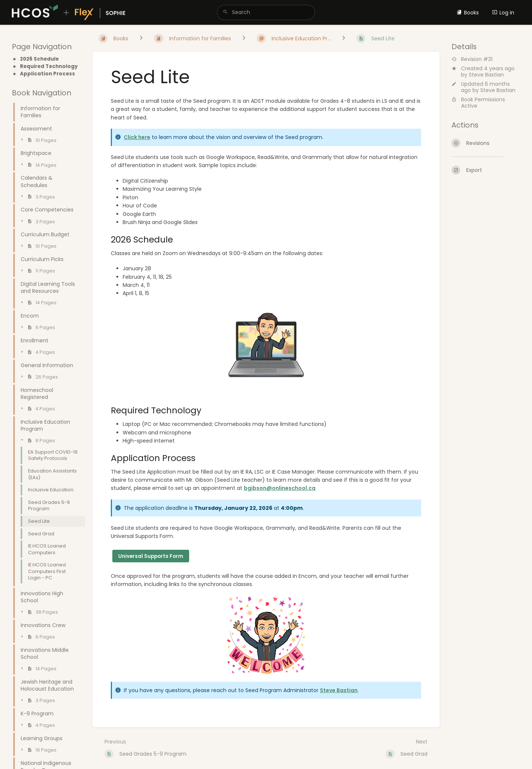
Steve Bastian (486, 75)
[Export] (486, 170)
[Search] (225, 12)
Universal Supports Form (151, 556)
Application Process (47, 74)
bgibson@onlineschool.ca (280, 488)
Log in (503, 13)
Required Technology (49, 67)
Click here (137, 137)
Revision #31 (472, 59)
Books (468, 13)
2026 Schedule (39, 59)
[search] (266, 12)
